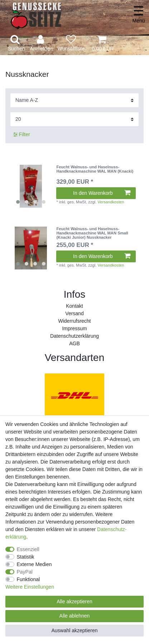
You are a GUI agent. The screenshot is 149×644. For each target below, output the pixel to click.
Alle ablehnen (75, 616)
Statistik (26, 557)
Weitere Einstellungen (30, 587)
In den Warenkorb (102, 193)
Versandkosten (111, 202)
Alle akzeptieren (74, 601)
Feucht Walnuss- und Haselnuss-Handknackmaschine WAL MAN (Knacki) (95, 169)
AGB (74, 343)
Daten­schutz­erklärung (74, 336)
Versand (74, 313)
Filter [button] (22, 135)
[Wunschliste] (71, 43)
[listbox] (31, 186)
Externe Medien (34, 564)
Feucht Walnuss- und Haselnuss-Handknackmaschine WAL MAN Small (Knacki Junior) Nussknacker (92, 233)
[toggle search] (16, 43)
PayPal (25, 572)
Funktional (28, 579)
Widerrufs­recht (74, 321)
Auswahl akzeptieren (74, 630)
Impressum (74, 328)
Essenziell (28, 549)
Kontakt (74, 306)
